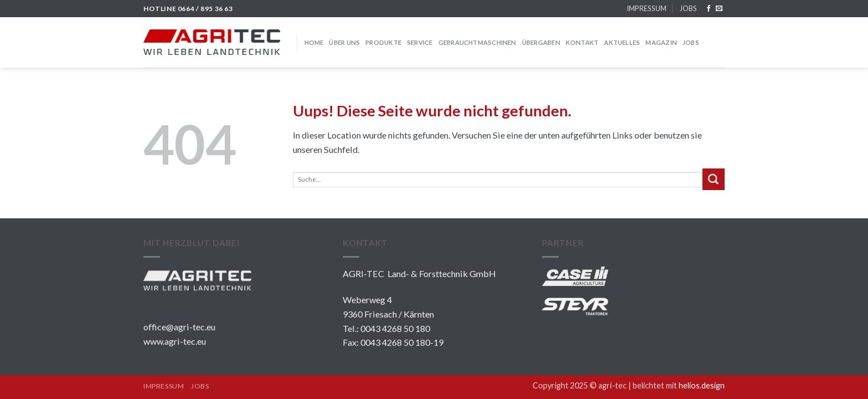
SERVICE (420, 42)
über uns (344, 42)
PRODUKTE (383, 42)
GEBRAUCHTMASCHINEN (477, 42)
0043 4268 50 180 (395, 328)
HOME (314, 42)
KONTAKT (582, 42)
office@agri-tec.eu (179, 327)
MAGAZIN (661, 42)
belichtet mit (679, 385)
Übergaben (541, 42)
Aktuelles (622, 42)
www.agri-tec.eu (175, 341)
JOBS (688, 8)
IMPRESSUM (647, 8)
